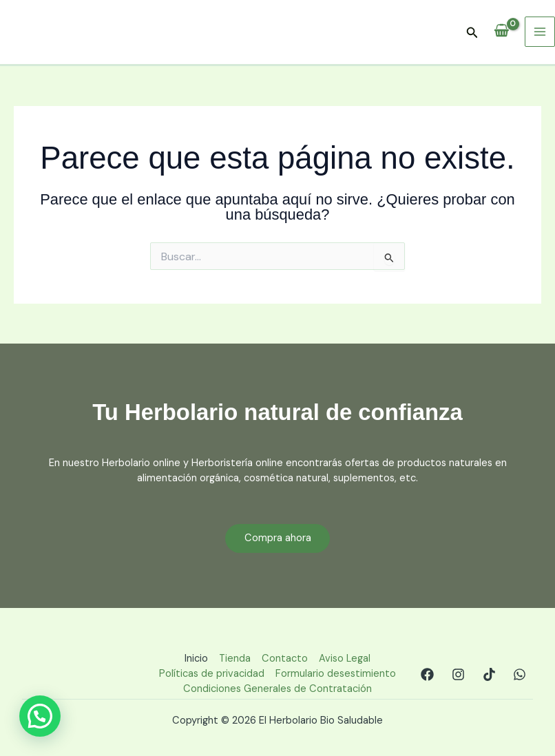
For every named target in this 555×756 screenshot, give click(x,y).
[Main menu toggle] (540, 32)
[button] (472, 33)
